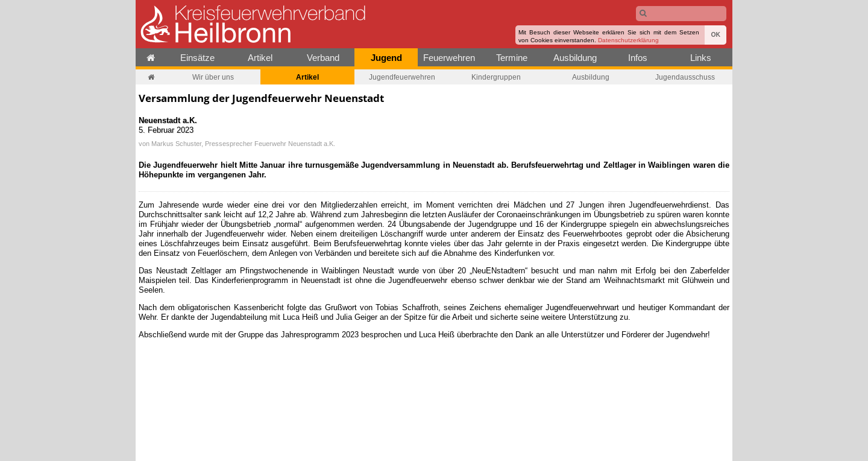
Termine (512, 58)
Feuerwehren (449, 58)
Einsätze (197, 58)
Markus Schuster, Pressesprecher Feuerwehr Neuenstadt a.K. (243, 144)
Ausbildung (575, 58)
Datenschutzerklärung (628, 40)
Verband (323, 58)
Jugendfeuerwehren (402, 77)
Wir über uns (213, 77)
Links (701, 58)
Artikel (260, 58)
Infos (638, 58)
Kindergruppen (496, 77)
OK (715, 35)
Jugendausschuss (685, 77)
